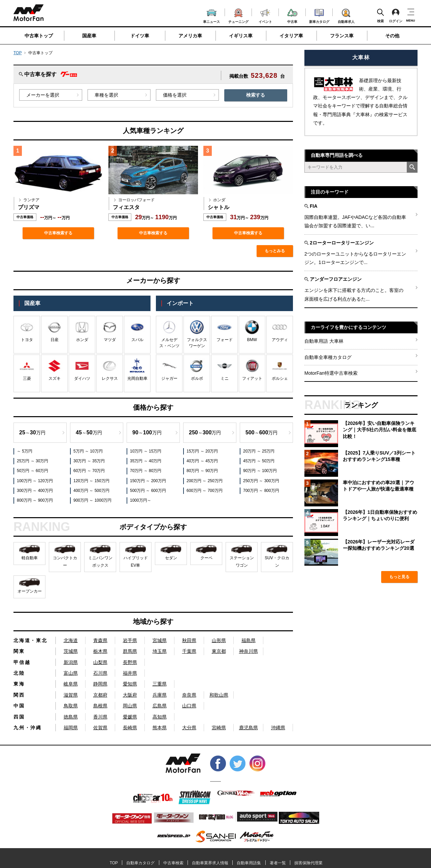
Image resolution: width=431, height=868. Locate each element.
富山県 (71, 673)
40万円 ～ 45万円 (202, 461)
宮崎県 (219, 728)
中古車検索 (173, 863)
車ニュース (211, 15)
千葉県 (189, 651)
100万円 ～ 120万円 (35, 481)
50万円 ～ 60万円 (32, 471)
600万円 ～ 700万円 (205, 491)
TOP (18, 53)
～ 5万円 (25, 451)
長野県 (130, 662)
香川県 (100, 717)
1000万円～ (141, 500)
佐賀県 (100, 728)
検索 (380, 15)
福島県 (248, 640)
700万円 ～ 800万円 (261, 491)
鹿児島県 (248, 728)
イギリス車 (241, 36)
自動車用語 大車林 (324, 341)
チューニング (238, 15)
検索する (256, 95)
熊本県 (160, 728)
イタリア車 (291, 36)
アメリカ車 (190, 36)
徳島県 (71, 717)
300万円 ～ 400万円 (35, 491)
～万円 (32, 432)
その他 (392, 36)
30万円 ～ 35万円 (89, 461)
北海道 (71, 640)
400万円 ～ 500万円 (91, 491)
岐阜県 (71, 684)
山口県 (189, 706)
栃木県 (100, 651)
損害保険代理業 (308, 863)
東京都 (219, 651)
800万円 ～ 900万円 (35, 500)
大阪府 (130, 695)
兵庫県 (160, 695)
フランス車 (342, 36)
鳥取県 (71, 706)
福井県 (130, 673)
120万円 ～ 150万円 (91, 481)
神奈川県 (248, 651)
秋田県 (189, 640)
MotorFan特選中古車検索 (331, 373)
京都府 (100, 695)
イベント (265, 15)
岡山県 (130, 706)
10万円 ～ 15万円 (146, 451)
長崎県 (130, 728)
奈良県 (189, 695)
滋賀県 (71, 695)
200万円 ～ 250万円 (205, 481)
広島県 (160, 706)
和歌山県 (219, 695)
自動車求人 (346, 15)
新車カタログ (319, 15)
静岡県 (100, 684)
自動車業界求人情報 (210, 863)
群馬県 (130, 651)
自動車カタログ (140, 863)
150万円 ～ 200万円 (148, 481)
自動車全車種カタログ (328, 357)
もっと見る (399, 577)
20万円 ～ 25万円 (259, 451)
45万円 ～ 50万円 (259, 461)
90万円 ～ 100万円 (260, 471)
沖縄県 (278, 728)
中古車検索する (58, 233)
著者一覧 (278, 863)
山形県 (219, 640)
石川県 (100, 673)
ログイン (396, 15)
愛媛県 (130, 717)
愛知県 (130, 684)
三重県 (160, 684)
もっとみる (275, 251)
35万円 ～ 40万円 (146, 461)
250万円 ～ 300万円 (261, 481)
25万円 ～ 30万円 (32, 461)
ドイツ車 (140, 36)
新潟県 (71, 662)
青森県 (100, 640)
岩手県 (130, 640)
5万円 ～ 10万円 (88, 451)
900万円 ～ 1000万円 (92, 500)
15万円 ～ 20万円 (202, 451)
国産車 (89, 36)
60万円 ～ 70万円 (89, 471)
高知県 (160, 717)
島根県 (100, 706)
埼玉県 (160, 651)
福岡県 (71, 728)
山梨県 (100, 662)
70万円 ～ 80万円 (146, 471)
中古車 (292, 15)
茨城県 (71, 651)
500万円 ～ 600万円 (148, 491)
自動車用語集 (249, 863)
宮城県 (160, 640)
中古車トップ (39, 36)
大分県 (189, 728)
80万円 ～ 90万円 (202, 471)
